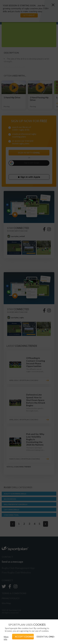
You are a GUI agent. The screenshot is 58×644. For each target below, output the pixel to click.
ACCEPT (24, 637)
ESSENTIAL (45, 637)
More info (6, 638)
